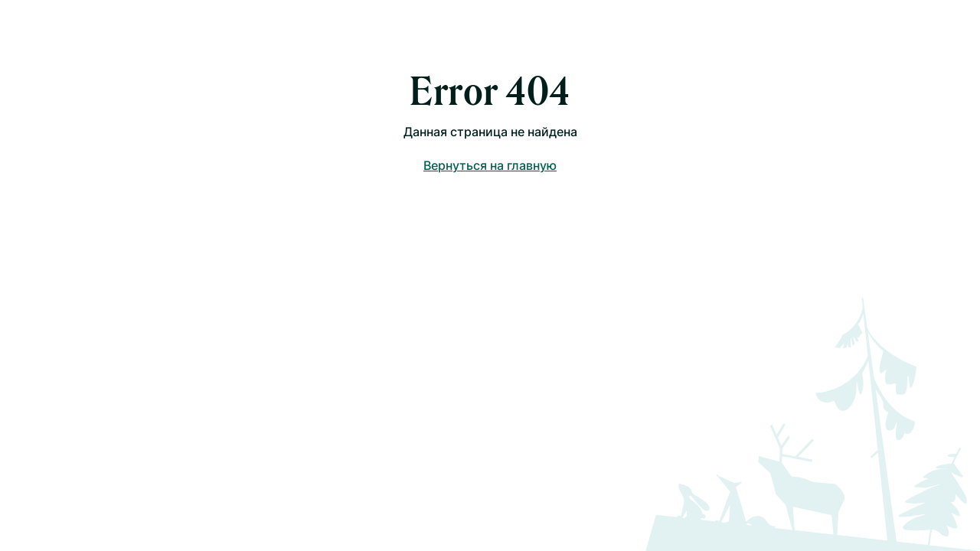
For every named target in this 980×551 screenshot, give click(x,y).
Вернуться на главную (490, 165)
